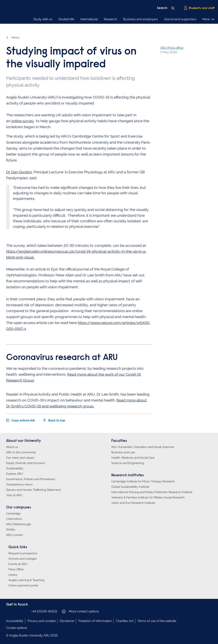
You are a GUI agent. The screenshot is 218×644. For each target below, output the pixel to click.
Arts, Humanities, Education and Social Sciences (143, 447)
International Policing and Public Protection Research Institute (152, 492)
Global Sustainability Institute (130, 487)
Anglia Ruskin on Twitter (20, 611)
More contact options (80, 611)
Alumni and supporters (180, 19)
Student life (66, 19)
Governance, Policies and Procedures (31, 479)
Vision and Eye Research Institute (133, 503)
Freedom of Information (95, 621)
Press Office (16, 569)
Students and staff (199, 8)
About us (12, 447)
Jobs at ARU (14, 495)
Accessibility (15, 621)
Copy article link (21, 420)
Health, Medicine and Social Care (133, 458)
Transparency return (19, 484)
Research (110, 19)
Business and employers (140, 19)
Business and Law (123, 452)
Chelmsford (14, 519)
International (89, 19)
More (209, 19)
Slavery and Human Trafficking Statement (33, 490)
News (13, 37)
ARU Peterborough (19, 524)
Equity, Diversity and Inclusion (26, 463)
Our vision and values (20, 458)
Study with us (43, 19)
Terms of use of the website (157, 621)
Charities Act (125, 621)
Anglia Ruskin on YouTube (26, 611)
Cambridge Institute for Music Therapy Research (143, 481)
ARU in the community (21, 452)
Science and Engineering (128, 463)
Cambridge (13, 514)
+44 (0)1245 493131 (44, 611)
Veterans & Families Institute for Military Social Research (148, 497)
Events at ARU (18, 564)
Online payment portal (23, 585)
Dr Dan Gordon (19, 172)
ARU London (15, 535)
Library (13, 575)
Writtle (11, 530)
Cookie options (17, 628)
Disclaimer (67, 621)
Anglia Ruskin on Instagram (14, 611)
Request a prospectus (23, 553)
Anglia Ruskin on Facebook (9, 611)
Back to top (54, 420)
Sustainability (15, 468)
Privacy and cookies (42, 621)
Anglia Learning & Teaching (26, 580)
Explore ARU (15, 474)
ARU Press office (172, 48)
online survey (23, 121)
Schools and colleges (23, 559)
